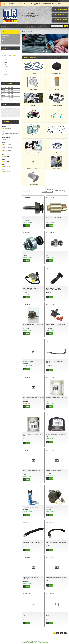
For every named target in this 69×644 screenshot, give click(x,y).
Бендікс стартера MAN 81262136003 (32, 253)
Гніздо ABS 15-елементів (52, 507)
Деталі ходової (33, 73)
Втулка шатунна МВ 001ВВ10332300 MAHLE (32, 471)
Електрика (33, 121)
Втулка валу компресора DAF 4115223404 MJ (33, 398)
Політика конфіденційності (44, 643)
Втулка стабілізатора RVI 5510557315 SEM (32, 435)
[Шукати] (66, 26)
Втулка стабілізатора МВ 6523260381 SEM (57, 434)
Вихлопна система (33, 185)
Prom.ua (41, 641)
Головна (4, 26)
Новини (41, 26)
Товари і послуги (14, 26)
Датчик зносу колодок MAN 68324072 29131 (32, 615)
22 (62, 633)
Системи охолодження (33, 137)
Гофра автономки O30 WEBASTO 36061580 (31, 578)
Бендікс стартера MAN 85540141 (54, 253)
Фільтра (57, 89)
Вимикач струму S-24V (29, 361)
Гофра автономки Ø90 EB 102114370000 (33, 542)
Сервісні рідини (57, 169)
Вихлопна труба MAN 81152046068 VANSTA (55, 362)
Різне (57, 121)
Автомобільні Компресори (33, 169)
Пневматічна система (57, 105)
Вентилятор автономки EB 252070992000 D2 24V (33, 325)
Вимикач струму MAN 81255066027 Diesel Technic (57, 325)
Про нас (25, 26)
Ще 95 (5, 77)
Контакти (33, 26)
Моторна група (33, 89)
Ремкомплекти (57, 137)
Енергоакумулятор (57, 73)
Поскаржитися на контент (33, 643)
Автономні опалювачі (33, 153)
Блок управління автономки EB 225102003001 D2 (31, 289)
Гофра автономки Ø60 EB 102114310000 (56, 542)
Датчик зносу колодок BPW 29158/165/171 (57, 578)
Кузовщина (33, 105)
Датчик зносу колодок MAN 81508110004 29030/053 (56, 615)
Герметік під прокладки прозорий (54, 471)
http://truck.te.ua (7, 156)
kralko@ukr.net (6, 161)
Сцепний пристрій (57, 153)
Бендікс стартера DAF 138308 (54, 218)
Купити (28, 225)
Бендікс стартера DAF (28, 218)
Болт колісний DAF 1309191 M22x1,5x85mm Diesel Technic (54, 289)
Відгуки (3, 40)
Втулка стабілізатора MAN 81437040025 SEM (56, 398)
